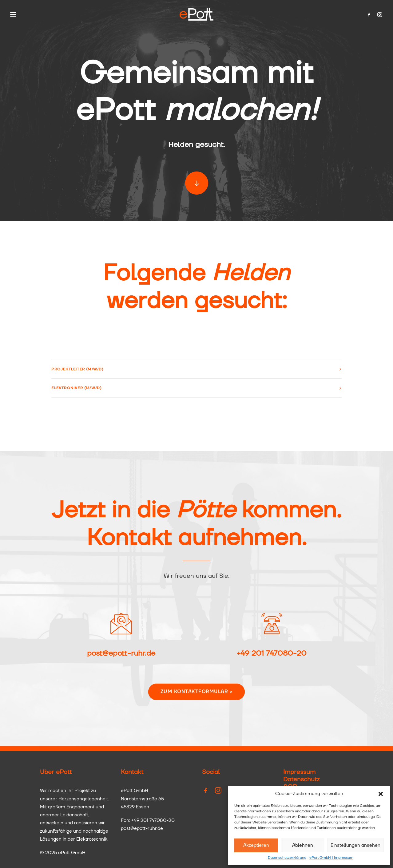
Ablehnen (303, 845)
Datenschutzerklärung (287, 858)
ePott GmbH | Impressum (331, 858)
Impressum (299, 772)
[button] (381, 794)
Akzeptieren (256, 845)
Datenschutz (301, 779)
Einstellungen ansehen (355, 845)
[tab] (196, 369)
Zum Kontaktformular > (197, 692)
